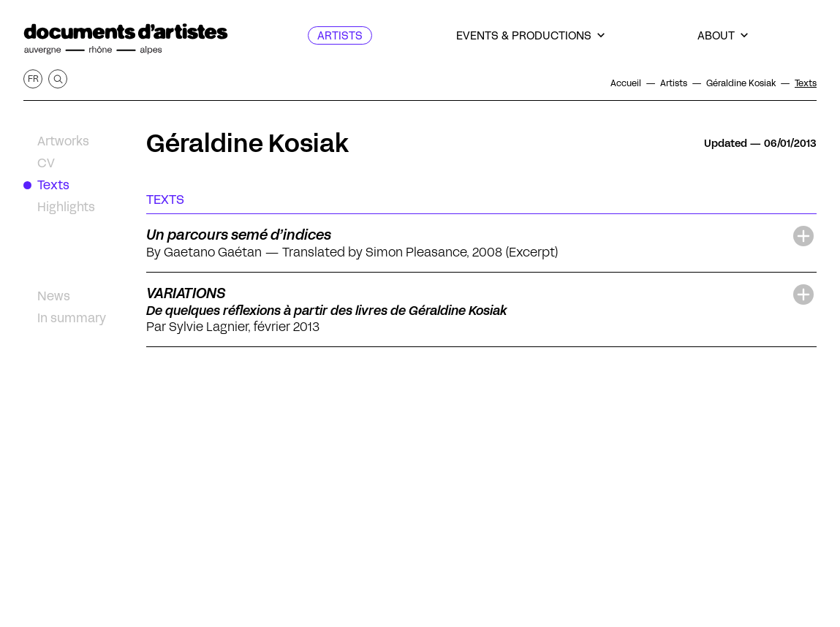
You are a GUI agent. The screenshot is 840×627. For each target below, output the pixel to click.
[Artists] (340, 35)
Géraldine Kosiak (247, 143)
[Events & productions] (530, 35)
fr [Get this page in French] (33, 79)
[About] (723, 35)
